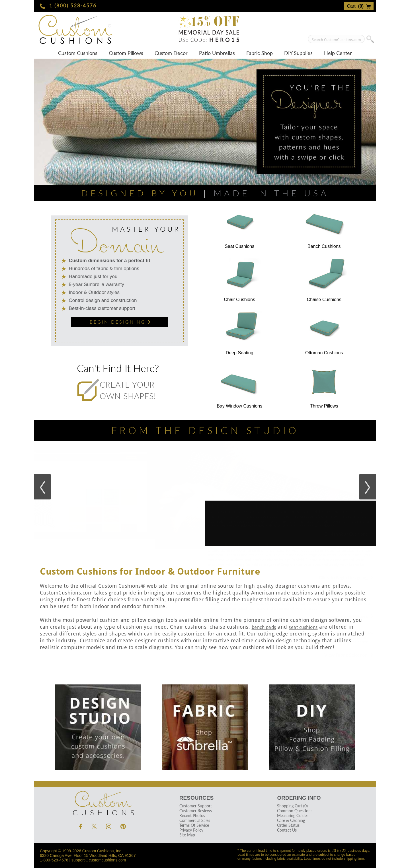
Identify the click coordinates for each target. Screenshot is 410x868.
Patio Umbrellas (217, 53)
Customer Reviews (196, 811)
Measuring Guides (293, 815)
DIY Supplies (298, 53)
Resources (196, 798)
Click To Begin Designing (346, 577)
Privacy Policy (191, 830)
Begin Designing (119, 322)
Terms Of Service (194, 825)
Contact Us (287, 830)
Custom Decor (171, 53)
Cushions (102, 802)
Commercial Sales (195, 820)
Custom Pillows (126, 53)
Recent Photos (192, 815)
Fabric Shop (260, 53)
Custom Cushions (78, 53)
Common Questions (295, 811)
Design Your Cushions (349, 534)
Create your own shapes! (116, 390)
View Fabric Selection (349, 655)
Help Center (338, 53)
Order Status (288, 825)
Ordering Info (299, 798)
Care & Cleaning (291, 820)
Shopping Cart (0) (292, 806)
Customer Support (196, 806)
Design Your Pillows (351, 616)
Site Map (187, 835)
